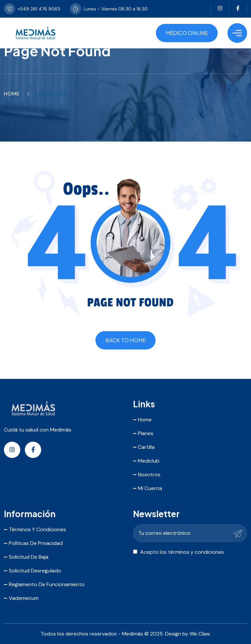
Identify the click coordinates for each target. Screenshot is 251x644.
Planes (146, 433)
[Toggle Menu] (237, 33)
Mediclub (149, 461)
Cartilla (146, 447)
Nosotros (149, 475)
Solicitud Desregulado (35, 571)
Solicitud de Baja (29, 557)
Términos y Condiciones (37, 529)
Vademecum (24, 598)
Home (12, 94)
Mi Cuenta (150, 488)
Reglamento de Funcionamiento (47, 584)
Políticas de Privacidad (36, 543)
